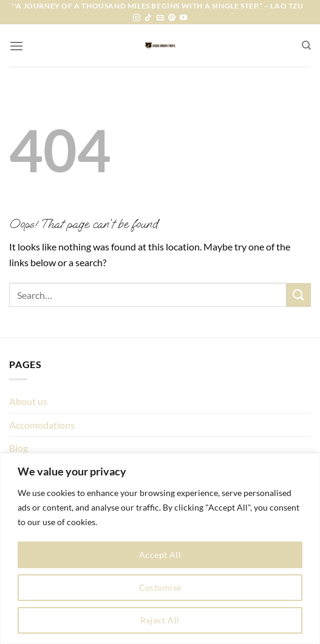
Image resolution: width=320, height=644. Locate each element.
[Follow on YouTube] (183, 18)
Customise (160, 587)
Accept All (160, 555)
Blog (19, 448)
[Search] (306, 45)
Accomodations (42, 425)
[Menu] (16, 46)
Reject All (160, 620)
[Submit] (299, 295)
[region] (160, 548)
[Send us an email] (160, 18)
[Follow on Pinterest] (172, 18)
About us (28, 401)
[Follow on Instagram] (137, 18)
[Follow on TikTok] (148, 18)
